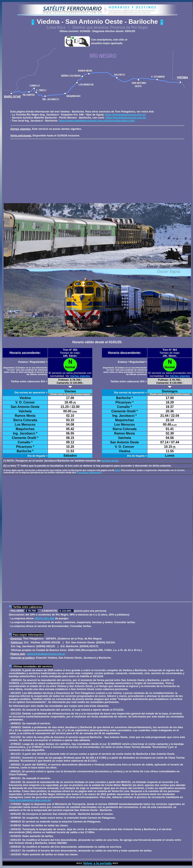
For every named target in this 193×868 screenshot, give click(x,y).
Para (16, 635)
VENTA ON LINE (44, 618)
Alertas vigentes (80, 376)
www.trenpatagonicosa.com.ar (46, 654)
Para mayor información (89, 472)
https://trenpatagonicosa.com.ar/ (126, 115)
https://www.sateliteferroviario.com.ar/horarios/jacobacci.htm (97, 121)
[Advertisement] (98, 170)
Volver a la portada (97, 863)
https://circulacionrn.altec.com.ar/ (30, 800)
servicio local (110, 461)
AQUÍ (117, 470)
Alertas (15, 129)
